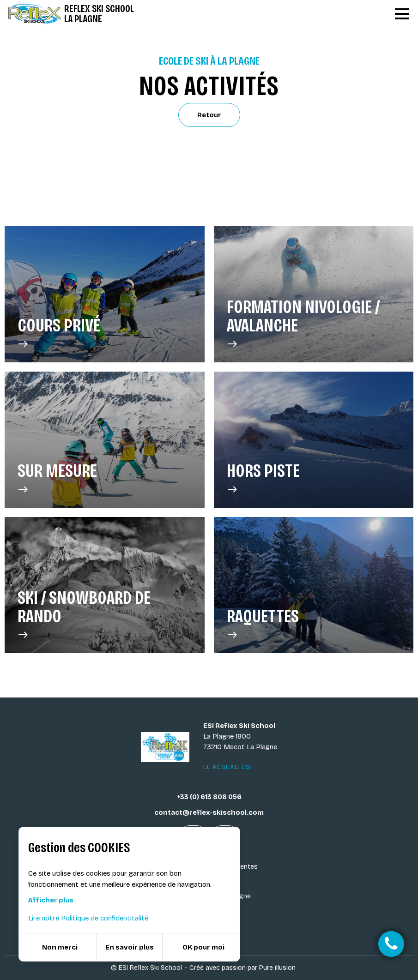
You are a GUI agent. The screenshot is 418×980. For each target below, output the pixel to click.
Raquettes (263, 624)
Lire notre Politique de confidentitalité (88, 918)
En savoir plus (130, 947)
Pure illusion (277, 968)
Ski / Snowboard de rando (105, 614)
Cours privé (59, 333)
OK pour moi (203, 947)
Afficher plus (51, 900)
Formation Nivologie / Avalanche (314, 324)
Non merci (60, 947)
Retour (209, 115)
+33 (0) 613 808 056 (209, 797)
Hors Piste (263, 478)
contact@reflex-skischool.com (209, 812)
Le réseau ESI (228, 767)
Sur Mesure (57, 478)
